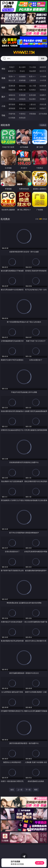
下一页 (28, 790)
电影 (3, 87)
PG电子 (12, 67)
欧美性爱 (43, 86)
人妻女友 (33, 104)
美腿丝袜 (12, 99)
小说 (3, 106)
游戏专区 (43, 67)
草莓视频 (33, 114)
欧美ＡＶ (33, 76)
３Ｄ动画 (43, 76)
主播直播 (33, 80)
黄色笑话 (33, 108)
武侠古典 (43, 104)
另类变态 (43, 90)
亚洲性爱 (12, 86)
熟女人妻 (12, 80)
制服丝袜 (12, 90)
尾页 (36, 790)
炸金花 (22, 71)
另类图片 (43, 99)
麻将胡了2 (12, 71)
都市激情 (12, 104)
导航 (3, 115)
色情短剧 (22, 118)
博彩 (3, 69)
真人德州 (22, 67)
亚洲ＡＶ (12, 76)
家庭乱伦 (22, 104)
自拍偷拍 (22, 76)
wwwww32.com (24, 53)
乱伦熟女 (33, 90)
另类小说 (22, 108)
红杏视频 (12, 118)
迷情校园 (12, 108)
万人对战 (33, 67)
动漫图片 (43, 95)
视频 (3, 78)
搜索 (43, 58)
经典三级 (22, 90)
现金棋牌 (33, 71)
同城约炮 (12, 114)
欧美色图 (33, 95)
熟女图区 (33, 99)
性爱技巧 (43, 108)
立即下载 (40, 863)
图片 (3, 97)
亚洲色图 (22, 95)
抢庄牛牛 (43, 71)
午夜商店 (22, 114)
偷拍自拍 (22, 86)
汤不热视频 (43, 114)
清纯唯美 (22, 99)
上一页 (20, 790)
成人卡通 (33, 86)
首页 (12, 790)
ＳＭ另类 (43, 80)
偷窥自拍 (12, 95)
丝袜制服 (22, 80)
